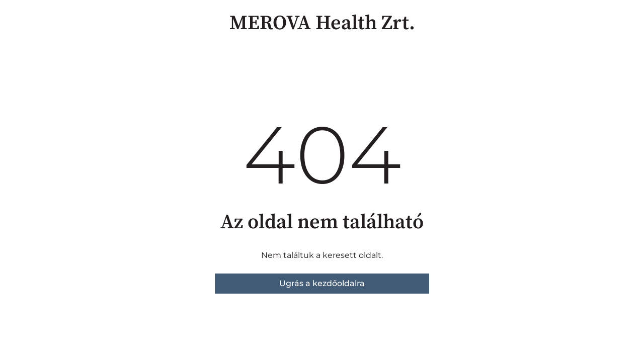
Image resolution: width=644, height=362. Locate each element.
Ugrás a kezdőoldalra (322, 283)
